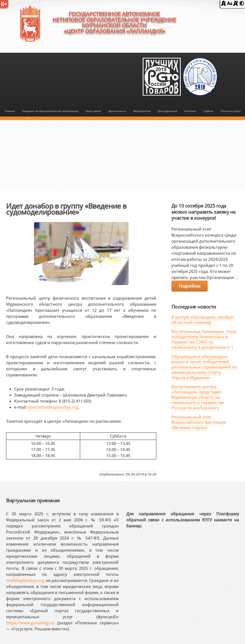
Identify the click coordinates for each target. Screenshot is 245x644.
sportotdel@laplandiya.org (53, 407)
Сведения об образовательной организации (50, 111)
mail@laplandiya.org (25, 580)
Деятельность (117, 111)
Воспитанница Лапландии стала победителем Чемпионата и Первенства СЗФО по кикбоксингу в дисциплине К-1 (204, 339)
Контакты (190, 111)
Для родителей (167, 111)
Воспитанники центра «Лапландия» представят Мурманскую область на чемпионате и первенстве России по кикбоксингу (198, 397)
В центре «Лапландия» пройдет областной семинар (203, 320)
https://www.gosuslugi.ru (30, 623)
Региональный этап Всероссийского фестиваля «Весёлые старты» (199, 422)
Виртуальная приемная (33, 500)
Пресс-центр (93, 111)
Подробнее (190, 286)
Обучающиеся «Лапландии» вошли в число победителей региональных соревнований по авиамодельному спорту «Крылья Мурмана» (204, 367)
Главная (10, 111)
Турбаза (208, 111)
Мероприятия (142, 111)
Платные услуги (231, 111)
